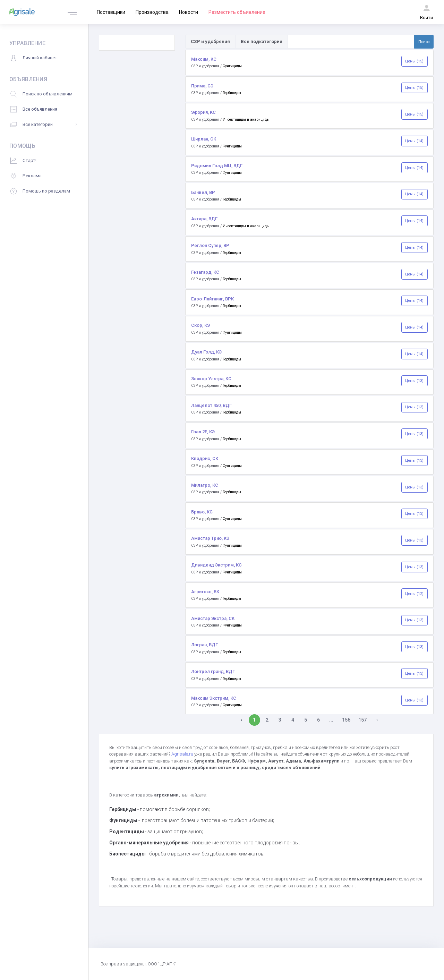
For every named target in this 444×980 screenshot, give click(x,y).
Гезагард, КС (205, 272)
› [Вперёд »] (377, 720)
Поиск (424, 42)
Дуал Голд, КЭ (206, 352)
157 (362, 720)
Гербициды (232, 93)
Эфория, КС (203, 112)
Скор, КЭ (200, 325)
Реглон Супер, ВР (210, 245)
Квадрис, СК (205, 458)
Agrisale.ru (183, 754)
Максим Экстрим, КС (214, 698)
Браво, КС (202, 512)
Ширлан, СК (204, 139)
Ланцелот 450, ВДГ (211, 405)
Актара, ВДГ (204, 219)
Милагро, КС (205, 485)
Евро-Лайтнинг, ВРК (212, 299)
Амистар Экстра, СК (213, 618)
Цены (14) (414, 141)
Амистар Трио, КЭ (210, 538)
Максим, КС (204, 59)
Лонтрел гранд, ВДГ (213, 671)
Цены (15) (414, 61)
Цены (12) (414, 594)
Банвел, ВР (203, 192)
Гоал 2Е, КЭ (203, 432)
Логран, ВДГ (204, 645)
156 (346, 720)
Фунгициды (232, 66)
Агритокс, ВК (205, 592)
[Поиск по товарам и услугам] (351, 42)
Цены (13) (414, 381)
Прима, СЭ (202, 86)
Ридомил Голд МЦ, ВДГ (217, 166)
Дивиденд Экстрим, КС (216, 565)
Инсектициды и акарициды (246, 120)
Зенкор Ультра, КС (211, 379)
